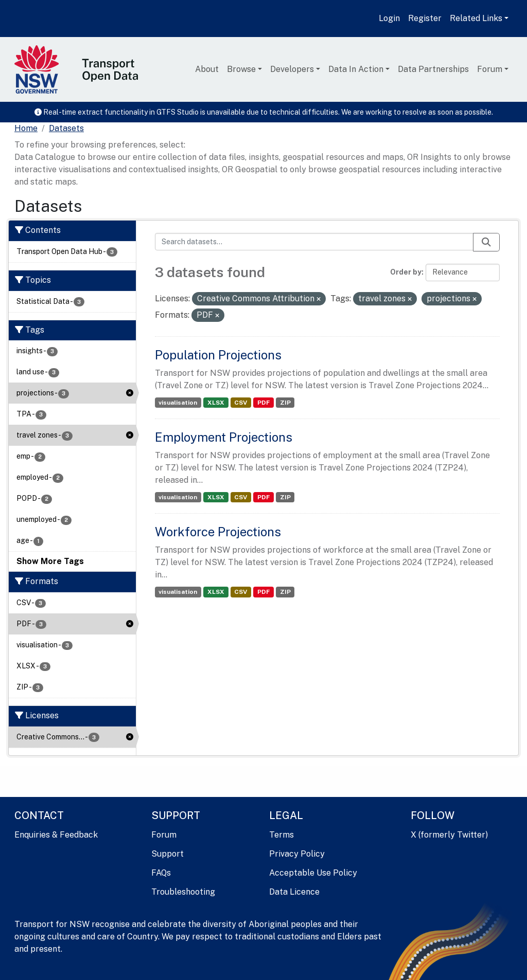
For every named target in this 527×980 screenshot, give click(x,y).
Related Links (476, 18)
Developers (292, 69)
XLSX (216, 403)
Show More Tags (50, 561)
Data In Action (356, 69)
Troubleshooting (183, 892)
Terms (282, 835)
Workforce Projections (218, 532)
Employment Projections (224, 437)
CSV (241, 403)
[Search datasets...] (314, 242)
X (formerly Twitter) (449, 835)
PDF (263, 403)
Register (425, 18)
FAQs (161, 873)
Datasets (66, 128)
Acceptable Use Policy (313, 873)
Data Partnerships (433, 69)
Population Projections (218, 355)
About (207, 69)
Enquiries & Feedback (56, 835)
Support (168, 854)
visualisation (178, 403)
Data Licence (294, 892)
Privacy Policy (297, 854)
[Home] (26, 129)
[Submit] (486, 242)
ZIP (285, 403)
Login (389, 18)
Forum (490, 69)
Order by (406, 272)
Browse (241, 69)
